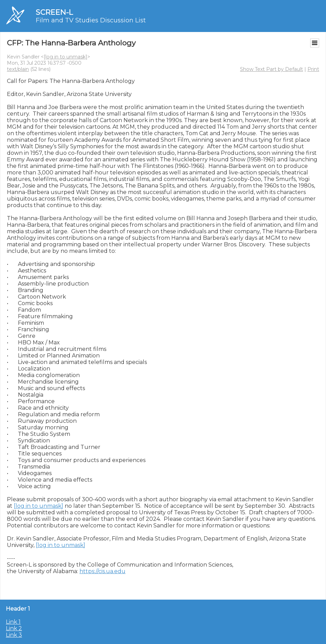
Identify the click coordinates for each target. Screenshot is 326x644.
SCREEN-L (54, 12)
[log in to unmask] (66, 57)
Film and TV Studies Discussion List (91, 20)
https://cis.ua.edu (102, 571)
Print (313, 69)
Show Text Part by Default (271, 69)
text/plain (18, 69)
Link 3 (14, 635)
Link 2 (14, 628)
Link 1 (13, 622)
